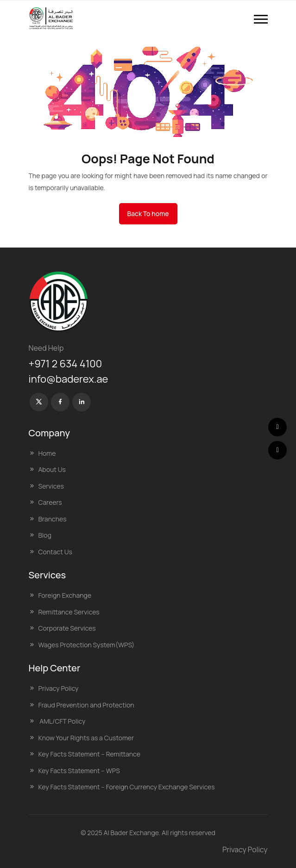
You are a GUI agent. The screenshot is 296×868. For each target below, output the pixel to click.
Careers (50, 502)
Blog (45, 535)
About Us (52, 469)
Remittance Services (69, 612)
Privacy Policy (59, 688)
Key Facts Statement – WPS (79, 771)
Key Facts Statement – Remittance (89, 754)
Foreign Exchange (65, 595)
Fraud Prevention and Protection (86, 705)
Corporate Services (67, 628)
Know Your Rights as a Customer (86, 738)
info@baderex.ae (69, 379)
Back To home (148, 214)
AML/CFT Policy (62, 721)
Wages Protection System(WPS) (87, 645)
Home (47, 453)
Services (51, 486)
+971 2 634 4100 (66, 364)
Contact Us (55, 552)
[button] (261, 19)
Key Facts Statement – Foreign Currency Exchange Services (127, 787)
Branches (53, 519)
